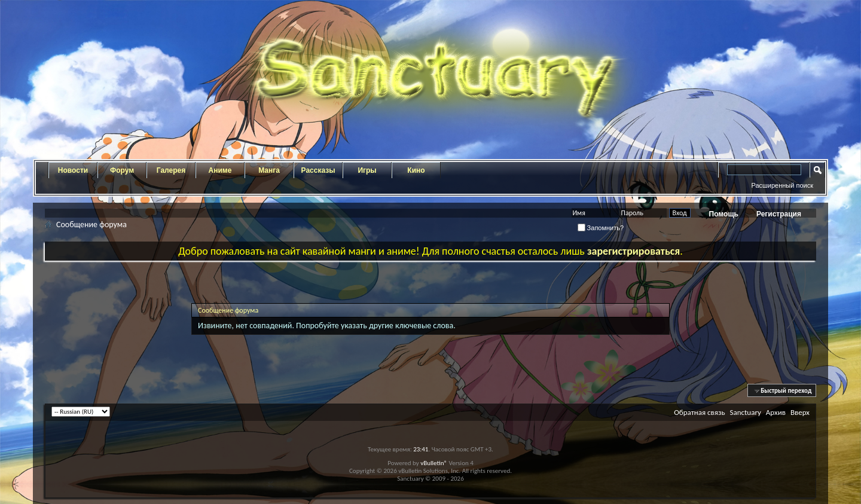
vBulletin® (434, 463)
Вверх (800, 412)
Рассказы (318, 170)
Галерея (171, 170)
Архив (776, 412)
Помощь (724, 214)
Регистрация (779, 214)
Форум (122, 170)
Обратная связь (699, 412)
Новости (73, 170)
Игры (367, 170)
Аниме (220, 170)
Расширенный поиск (782, 185)
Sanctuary (745, 412)
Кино (416, 170)
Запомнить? (601, 228)
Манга (269, 170)
